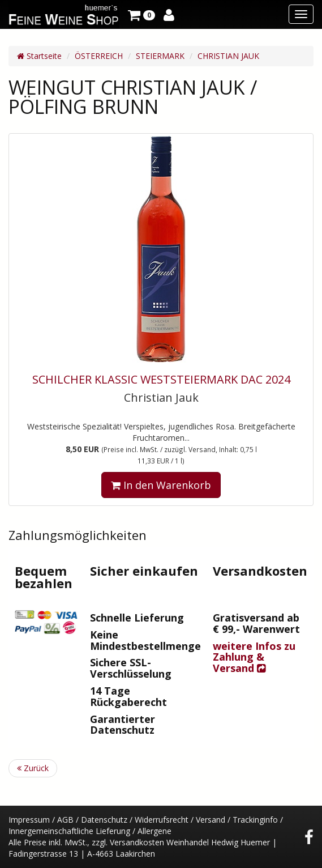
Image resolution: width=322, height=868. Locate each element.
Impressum (29, 820)
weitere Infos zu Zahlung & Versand (254, 657)
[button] (141, 14)
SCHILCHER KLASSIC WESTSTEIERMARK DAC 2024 (161, 379)
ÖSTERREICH (99, 56)
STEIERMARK (160, 56)
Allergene (154, 831)
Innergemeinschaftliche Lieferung (69, 831)
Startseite (39, 56)
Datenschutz (104, 820)
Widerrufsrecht (162, 820)
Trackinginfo (255, 820)
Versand (211, 820)
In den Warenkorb (161, 485)
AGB (65, 820)
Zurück (33, 768)
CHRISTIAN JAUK (228, 56)
